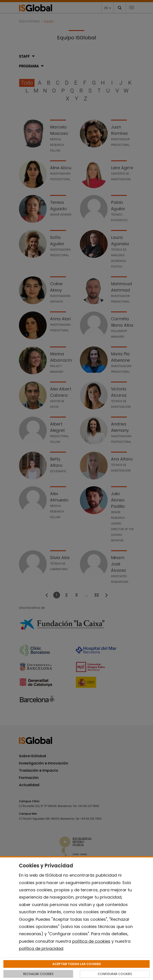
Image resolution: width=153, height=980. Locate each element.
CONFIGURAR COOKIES (115, 974)
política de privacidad (41, 948)
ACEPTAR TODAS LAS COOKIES (77, 964)
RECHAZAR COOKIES (38, 974)
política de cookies (91, 941)
